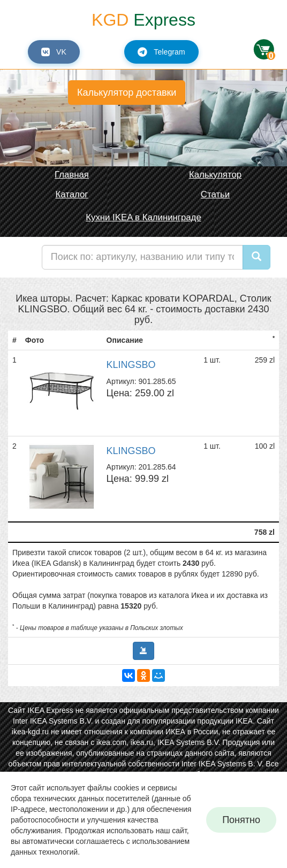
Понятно (241, 820)
